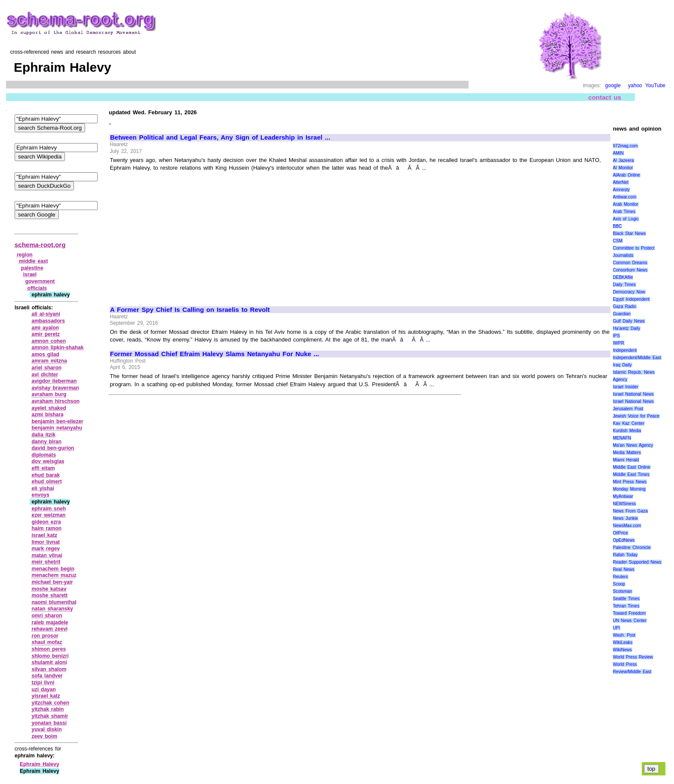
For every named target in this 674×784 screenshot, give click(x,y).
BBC (617, 226)
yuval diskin (46, 729)
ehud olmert (46, 482)
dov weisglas (48, 461)
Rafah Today (625, 555)
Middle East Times (631, 474)
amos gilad (45, 354)
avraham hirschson (55, 401)
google (613, 85)
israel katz (44, 535)
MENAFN (622, 438)
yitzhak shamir (50, 716)
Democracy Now (629, 292)
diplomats (44, 455)
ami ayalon (45, 328)
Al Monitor (623, 168)
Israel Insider (626, 387)
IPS (616, 336)
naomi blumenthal (54, 602)
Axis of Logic (626, 219)
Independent (625, 350)
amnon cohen (49, 341)
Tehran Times (626, 606)
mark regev (46, 549)
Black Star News (630, 233)
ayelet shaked (49, 408)
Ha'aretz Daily (627, 328)
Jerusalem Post (628, 409)
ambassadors (48, 321)
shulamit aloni (49, 662)
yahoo (635, 85)
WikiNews (622, 650)
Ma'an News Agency (633, 445)
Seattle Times (626, 599)
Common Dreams (630, 263)
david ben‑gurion (53, 448)
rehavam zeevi (49, 629)
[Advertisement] (182, 235)
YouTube (655, 85)
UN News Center (630, 621)
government (40, 281)
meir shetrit (46, 562)
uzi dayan (43, 689)
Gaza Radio (625, 307)
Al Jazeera (623, 160)
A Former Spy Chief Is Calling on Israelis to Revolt (190, 310)
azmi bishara (47, 415)
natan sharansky (52, 609)
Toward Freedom (630, 613)
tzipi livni (43, 683)
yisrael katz (46, 696)
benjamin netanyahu (57, 428)
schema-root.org (40, 245)
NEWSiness (624, 504)
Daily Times (624, 285)
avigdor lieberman (54, 381)
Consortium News (630, 270)
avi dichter (45, 375)
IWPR (619, 343)
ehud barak (46, 475)
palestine (32, 268)
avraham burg (49, 394)
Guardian (622, 314)
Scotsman (622, 591)
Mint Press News (630, 482)
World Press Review (633, 657)
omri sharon (47, 616)
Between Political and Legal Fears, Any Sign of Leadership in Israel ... (220, 137)
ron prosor (45, 636)
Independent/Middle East (637, 358)
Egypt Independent (631, 299)
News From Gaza (630, 511)
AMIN (618, 153)
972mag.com (625, 146)
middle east (34, 261)
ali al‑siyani (46, 314)
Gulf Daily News (629, 321)
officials (37, 288)
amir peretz (46, 334)
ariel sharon (46, 368)
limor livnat (46, 542)
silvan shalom (49, 669)
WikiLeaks (623, 642)
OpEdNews (624, 540)
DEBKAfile (623, 277)
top (651, 769)
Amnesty (621, 190)
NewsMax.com (627, 526)
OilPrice (620, 533)
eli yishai (43, 488)
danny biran (46, 442)
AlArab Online (627, 175)
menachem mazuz (54, 575)
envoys (40, 495)
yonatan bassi (49, 723)
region (25, 255)
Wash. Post (624, 635)
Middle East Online (632, 467)
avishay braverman (55, 388)
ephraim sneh (49, 509)
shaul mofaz (47, 642)
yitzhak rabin (47, 709)
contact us (605, 97)
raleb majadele (50, 622)
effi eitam (43, 468)
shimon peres (49, 649)
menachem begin (53, 569)
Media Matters (627, 453)
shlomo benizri (50, 656)
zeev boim (44, 736)
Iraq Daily (622, 365)
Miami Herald (626, 460)
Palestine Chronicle (632, 548)
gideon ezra (46, 522)
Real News (624, 569)
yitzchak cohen (50, 703)
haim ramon (46, 528)
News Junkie (625, 518)
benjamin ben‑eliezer (57, 421)
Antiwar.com (625, 197)
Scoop (619, 584)
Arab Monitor (626, 204)
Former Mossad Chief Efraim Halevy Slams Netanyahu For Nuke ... (214, 354)
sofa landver (47, 676)
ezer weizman (48, 515)
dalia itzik (43, 435)
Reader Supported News (637, 562)
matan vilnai (47, 555)
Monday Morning (629, 489)
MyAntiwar (623, 496)
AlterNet (621, 182)
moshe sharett (49, 595)
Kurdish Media (627, 431)
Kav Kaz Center (629, 423)
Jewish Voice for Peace (636, 416)
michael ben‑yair (52, 582)
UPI (617, 628)
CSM (618, 241)
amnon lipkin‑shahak (57, 348)
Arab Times (624, 212)
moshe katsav (49, 589)
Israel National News (633, 394)
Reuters (620, 577)
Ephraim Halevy (40, 764)
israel (30, 275)
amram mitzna (49, 361)
